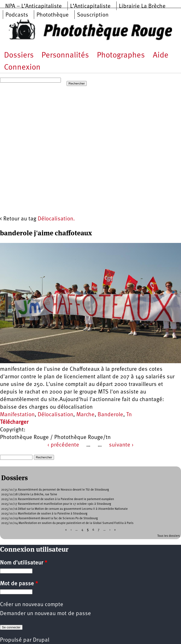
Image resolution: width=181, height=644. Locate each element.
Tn (129, 415)
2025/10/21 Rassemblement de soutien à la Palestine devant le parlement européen (58, 499)
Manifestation (17, 415)
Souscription (93, 15)
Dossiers (19, 56)
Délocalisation (55, 415)
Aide (161, 56)
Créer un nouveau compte (32, 605)
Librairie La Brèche (142, 6)
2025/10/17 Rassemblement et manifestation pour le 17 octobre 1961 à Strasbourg (56, 504)
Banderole (110, 415)
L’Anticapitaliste (90, 6)
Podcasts (17, 15)
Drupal (41, 640)
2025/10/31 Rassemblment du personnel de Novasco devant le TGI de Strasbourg (55, 490)
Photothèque (53, 15)
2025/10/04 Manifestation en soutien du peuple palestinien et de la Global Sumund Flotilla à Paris (67, 523)
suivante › (121, 445)
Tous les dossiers (169, 536)
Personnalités (65, 56)
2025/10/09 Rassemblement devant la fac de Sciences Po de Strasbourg (50, 518)
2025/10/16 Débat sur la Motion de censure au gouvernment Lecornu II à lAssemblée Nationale (64, 509)
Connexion (22, 68)
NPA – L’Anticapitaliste (34, 6)
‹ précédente (63, 445)
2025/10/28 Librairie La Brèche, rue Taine (29, 494)
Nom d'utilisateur (24, 563)
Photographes (121, 56)
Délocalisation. (56, 219)
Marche (85, 415)
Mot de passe (19, 584)
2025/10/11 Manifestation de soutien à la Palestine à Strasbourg (44, 514)
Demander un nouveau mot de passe (45, 614)
